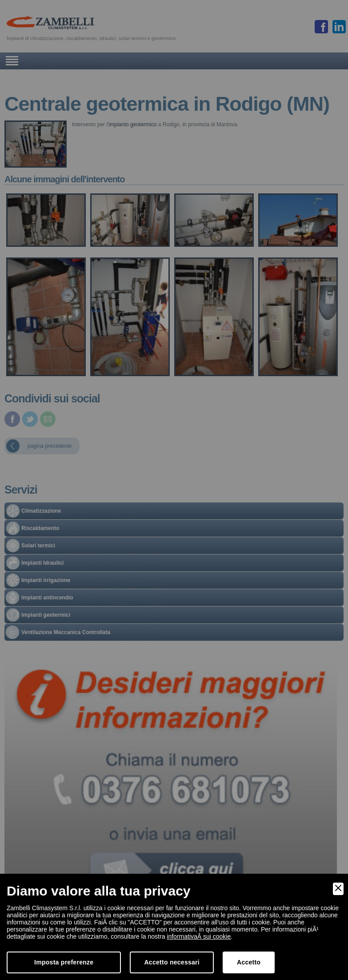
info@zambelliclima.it (231, 939)
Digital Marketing (325, 968)
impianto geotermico (132, 125)
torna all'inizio (142, 968)
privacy (168, 968)
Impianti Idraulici (42, 563)
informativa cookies (201, 968)
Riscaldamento (40, 528)
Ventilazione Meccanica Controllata (66, 632)
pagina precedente (50, 446)
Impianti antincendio (47, 598)
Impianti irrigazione (46, 580)
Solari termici (38, 546)
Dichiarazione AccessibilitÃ (256, 968)
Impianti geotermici (46, 615)
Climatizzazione (41, 511)
